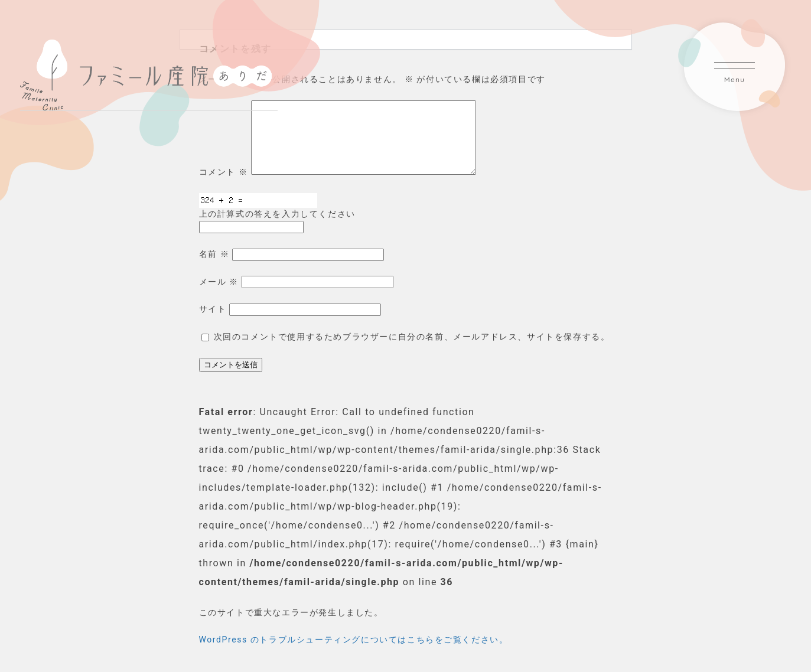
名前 (214, 268)
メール (219, 296)
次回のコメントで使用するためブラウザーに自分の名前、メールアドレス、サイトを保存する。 (412, 351)
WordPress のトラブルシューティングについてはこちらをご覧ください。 (354, 654)
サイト (213, 323)
